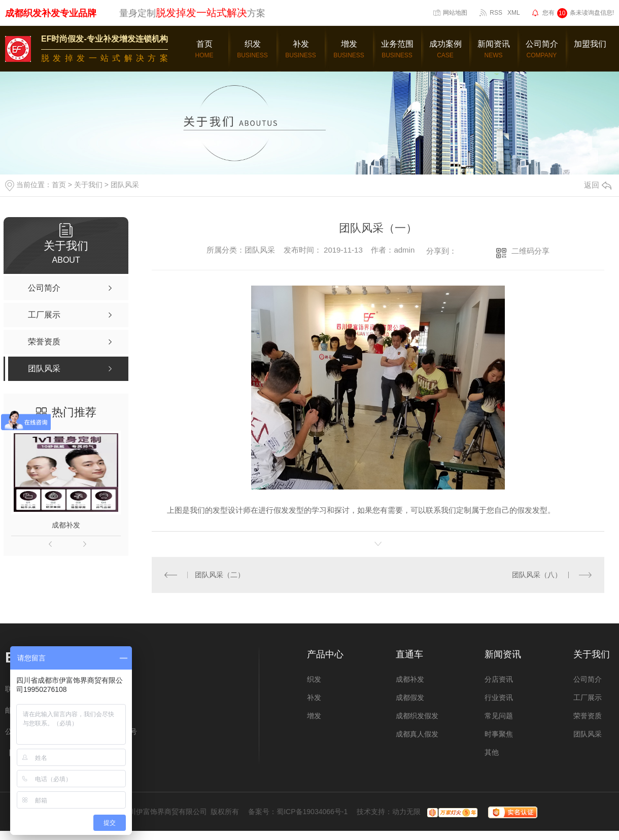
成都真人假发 (417, 734)
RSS (496, 13)
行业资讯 (499, 697)
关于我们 (88, 185)
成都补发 (66, 525)
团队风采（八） (537, 575)
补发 (314, 697)
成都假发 (410, 697)
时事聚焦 (499, 734)
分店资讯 (499, 679)
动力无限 (406, 812)
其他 (492, 752)
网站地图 (455, 13)
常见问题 (499, 716)
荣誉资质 (588, 716)
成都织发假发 (417, 716)
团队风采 (125, 185)
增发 (314, 716)
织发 (314, 679)
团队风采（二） (219, 575)
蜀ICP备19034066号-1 (312, 812)
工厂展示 (588, 697)
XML (514, 13)
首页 (59, 185)
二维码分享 (530, 251)
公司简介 (588, 679)
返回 (598, 185)
